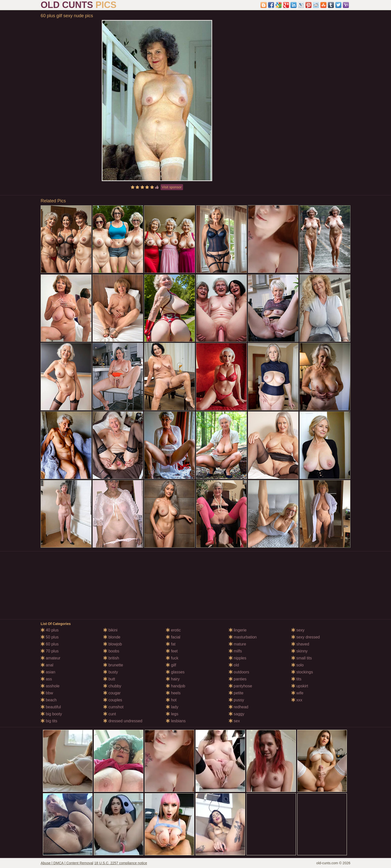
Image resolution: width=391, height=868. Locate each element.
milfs (235, 651)
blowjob (113, 644)
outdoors (239, 672)
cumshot (113, 707)
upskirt (300, 686)
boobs (111, 651)
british (111, 658)
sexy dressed (306, 637)
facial (173, 637)
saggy (237, 714)
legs (172, 714)
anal (47, 665)
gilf (171, 665)
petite (236, 693)
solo (297, 665)
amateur (50, 658)
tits (296, 679)
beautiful (51, 707)
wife (297, 693)
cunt (110, 714)
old (234, 665)
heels (173, 693)
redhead (239, 707)
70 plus (50, 651)
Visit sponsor (172, 187)
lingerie (238, 630)
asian (48, 672)
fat (171, 644)
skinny (299, 651)
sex (234, 721)
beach (49, 700)
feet (172, 651)
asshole (50, 686)
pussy (236, 700)
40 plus (50, 630)
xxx (297, 700)
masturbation (243, 637)
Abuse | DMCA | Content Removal (67, 863)
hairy (173, 679)
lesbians (176, 721)
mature (237, 644)
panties (238, 679)
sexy (298, 630)
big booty (51, 714)
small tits (302, 658)
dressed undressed (123, 721)
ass (46, 679)
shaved (300, 644)
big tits (49, 721)
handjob (175, 686)
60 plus (50, 644)
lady (172, 707)
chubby (112, 686)
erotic (173, 630)
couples (113, 700)
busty (111, 672)
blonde (112, 637)
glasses (175, 672)
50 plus (50, 637)
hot (171, 700)
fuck (172, 658)
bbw (47, 693)
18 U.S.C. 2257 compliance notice (121, 863)
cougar (112, 693)
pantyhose (240, 686)
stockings (302, 672)
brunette (113, 665)
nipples (238, 658)
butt (109, 679)
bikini (110, 630)
